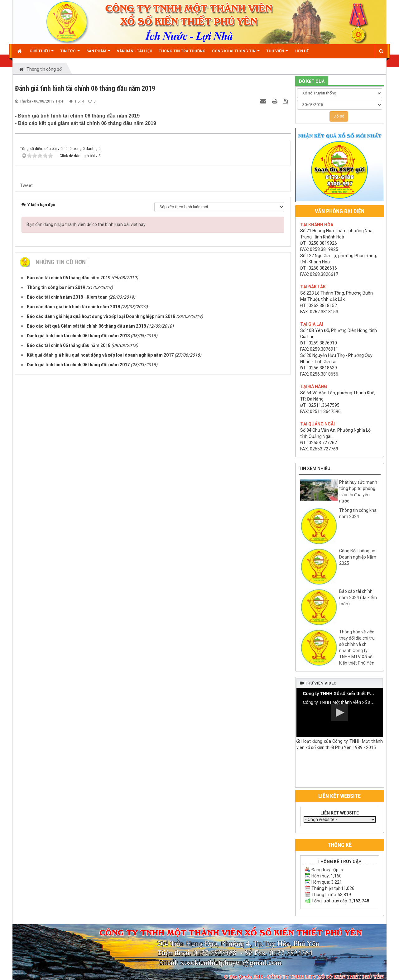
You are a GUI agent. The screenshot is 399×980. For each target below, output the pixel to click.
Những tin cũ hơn (61, 262)
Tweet (26, 185)
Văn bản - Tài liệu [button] (135, 51)
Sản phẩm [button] (98, 53)
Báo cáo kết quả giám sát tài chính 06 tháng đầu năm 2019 (87, 123)
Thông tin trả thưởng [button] (182, 51)
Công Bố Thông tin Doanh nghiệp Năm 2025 (358, 557)
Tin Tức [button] (70, 53)
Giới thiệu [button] (42, 53)
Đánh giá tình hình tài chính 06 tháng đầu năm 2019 (79, 116)
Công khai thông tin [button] (236, 53)
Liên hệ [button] (302, 51)
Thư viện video (318, 683)
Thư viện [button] (277, 53)
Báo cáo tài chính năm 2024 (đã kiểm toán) (358, 598)
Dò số (339, 116)
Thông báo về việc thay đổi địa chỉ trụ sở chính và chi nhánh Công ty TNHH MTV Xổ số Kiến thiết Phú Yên (357, 647)
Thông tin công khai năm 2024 (358, 513)
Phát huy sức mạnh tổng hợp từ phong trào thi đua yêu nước (358, 492)
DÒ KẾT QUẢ (312, 81)
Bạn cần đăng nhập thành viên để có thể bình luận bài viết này (86, 224)
